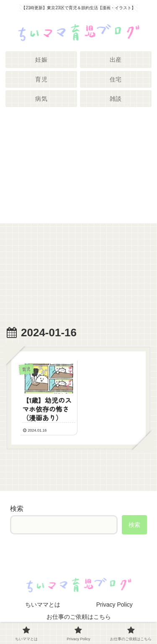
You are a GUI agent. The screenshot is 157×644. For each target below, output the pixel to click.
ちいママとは (43, 605)
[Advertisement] (78, 169)
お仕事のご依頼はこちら (79, 617)
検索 (17, 509)
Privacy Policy (115, 605)
